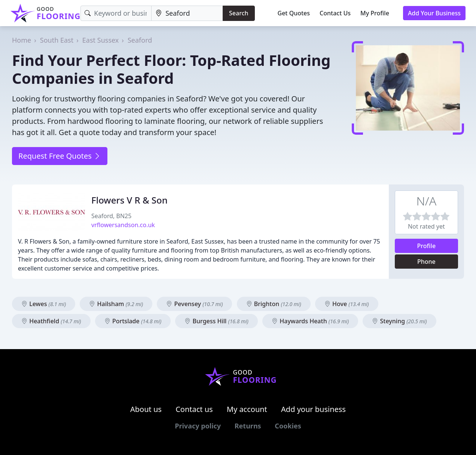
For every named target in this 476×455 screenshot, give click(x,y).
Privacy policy (198, 426)
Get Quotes (294, 13)
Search (239, 13)
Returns (248, 426)
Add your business (313, 409)
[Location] (187, 13)
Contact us (194, 409)
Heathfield (51, 321)
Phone (426, 262)
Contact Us (335, 13)
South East (57, 40)
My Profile (375, 13)
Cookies (288, 426)
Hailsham (116, 304)
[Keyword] (116, 13)
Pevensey (194, 304)
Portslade (133, 321)
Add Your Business (434, 13)
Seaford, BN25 (111, 216)
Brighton (274, 304)
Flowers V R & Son (129, 200)
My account (247, 409)
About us (146, 409)
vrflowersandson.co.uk (123, 225)
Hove (347, 304)
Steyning (399, 321)
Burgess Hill (216, 321)
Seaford (140, 40)
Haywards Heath (310, 321)
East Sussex (100, 40)
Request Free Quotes (60, 156)
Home (22, 40)
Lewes (44, 304)
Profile (427, 246)
